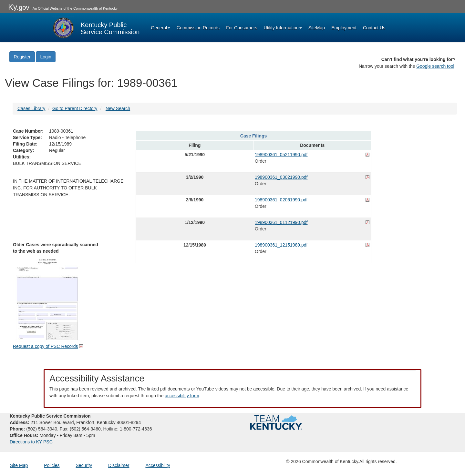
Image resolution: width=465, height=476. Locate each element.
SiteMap (317, 28)
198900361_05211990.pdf (281, 155)
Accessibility (158, 465)
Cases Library (31, 108)
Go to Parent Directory (75, 108)
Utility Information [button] (283, 28)
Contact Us (374, 28)
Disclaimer (119, 465)
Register (22, 57)
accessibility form (182, 396)
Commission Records (198, 28)
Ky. (19, 7)
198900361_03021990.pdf (281, 177)
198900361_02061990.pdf (281, 200)
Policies (52, 465)
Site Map (19, 465)
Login (46, 57)
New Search (118, 108)
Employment (344, 28)
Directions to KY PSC (31, 442)
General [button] (160, 28)
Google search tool (435, 66)
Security (84, 465)
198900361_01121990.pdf (281, 222)
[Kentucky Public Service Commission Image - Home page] (96, 28)
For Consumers (242, 28)
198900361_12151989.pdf (281, 245)
